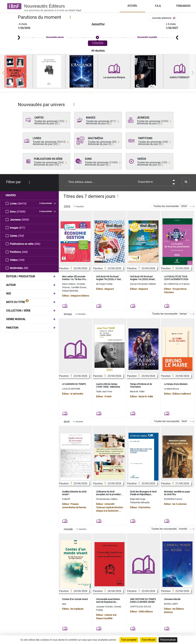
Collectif (66, 499)
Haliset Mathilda (70, 291)
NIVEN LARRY (171, 604)
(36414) (22, 203)
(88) (26, 268)
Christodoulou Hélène (107, 499)
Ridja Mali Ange (138, 499)
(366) (37, 244)
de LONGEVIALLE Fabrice (177, 284)
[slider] (98, 38)
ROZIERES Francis (173, 499)
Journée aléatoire (164, 18)
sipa (64, 604)
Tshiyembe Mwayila (140, 502)
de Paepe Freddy (104, 284)
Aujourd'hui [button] (98, 24)
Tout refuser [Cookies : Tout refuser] (148, 640)
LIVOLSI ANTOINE (71, 389)
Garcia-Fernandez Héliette (143, 284)
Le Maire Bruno (172, 389)
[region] (98, 73)
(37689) (21, 211)
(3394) (25, 220)
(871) (22, 228)
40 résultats (98, 51)
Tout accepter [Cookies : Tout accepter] (129, 640)
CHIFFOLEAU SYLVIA (141, 607)
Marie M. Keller (137, 391)
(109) (21, 260)
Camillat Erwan (79, 287)
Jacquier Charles (105, 607)
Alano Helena (69, 284)
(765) (21, 236)
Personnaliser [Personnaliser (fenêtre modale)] (168, 640)
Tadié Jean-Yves (104, 391)
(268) (24, 252)
